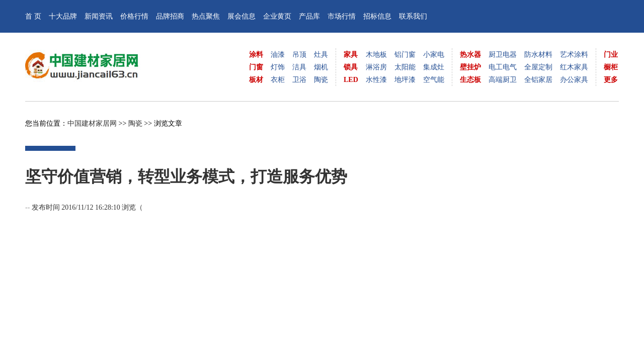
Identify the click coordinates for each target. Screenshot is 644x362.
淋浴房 (376, 67)
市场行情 (342, 16)
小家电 (434, 55)
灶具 (321, 55)
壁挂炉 (470, 67)
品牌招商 (170, 16)
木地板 (376, 55)
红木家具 (574, 67)
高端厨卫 (503, 80)
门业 (611, 55)
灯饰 (278, 67)
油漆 (278, 55)
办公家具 (574, 80)
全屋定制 (538, 67)
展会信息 (242, 16)
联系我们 (413, 16)
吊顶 (299, 55)
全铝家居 (538, 80)
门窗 (256, 67)
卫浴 (299, 80)
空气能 (434, 80)
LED (351, 80)
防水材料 (538, 55)
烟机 (321, 67)
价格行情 (134, 16)
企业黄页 (277, 16)
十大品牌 (63, 16)
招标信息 (377, 16)
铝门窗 (405, 55)
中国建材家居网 (92, 123)
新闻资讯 (99, 16)
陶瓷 (321, 80)
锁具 (351, 67)
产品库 (309, 16)
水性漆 (376, 80)
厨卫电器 (503, 55)
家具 (351, 55)
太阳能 (405, 67)
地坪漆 (405, 80)
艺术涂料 (574, 55)
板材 (256, 80)
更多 (611, 80)
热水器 (470, 55)
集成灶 (434, 67)
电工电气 (503, 67)
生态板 (470, 80)
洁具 (299, 67)
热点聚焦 (206, 16)
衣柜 (278, 80)
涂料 (256, 55)
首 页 (33, 16)
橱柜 (611, 67)
